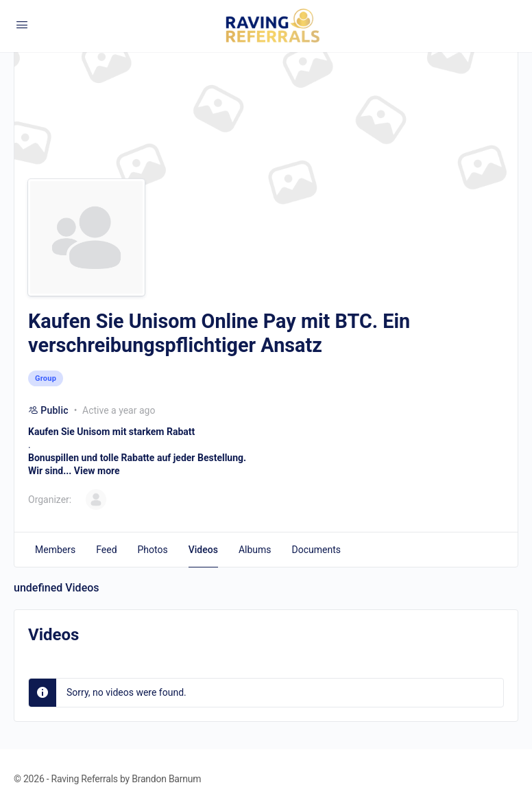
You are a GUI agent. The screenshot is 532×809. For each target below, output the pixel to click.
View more (97, 471)
